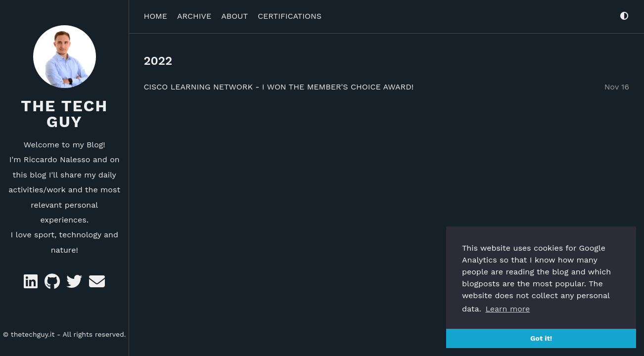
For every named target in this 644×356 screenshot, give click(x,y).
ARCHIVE (194, 13)
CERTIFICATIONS (290, 13)
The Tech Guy (64, 114)
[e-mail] (97, 285)
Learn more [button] (507, 309)
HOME (155, 13)
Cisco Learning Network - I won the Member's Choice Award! (278, 83)
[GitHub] (53, 285)
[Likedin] (32, 285)
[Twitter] (75, 285)
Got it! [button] (541, 338)
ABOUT (234, 13)
